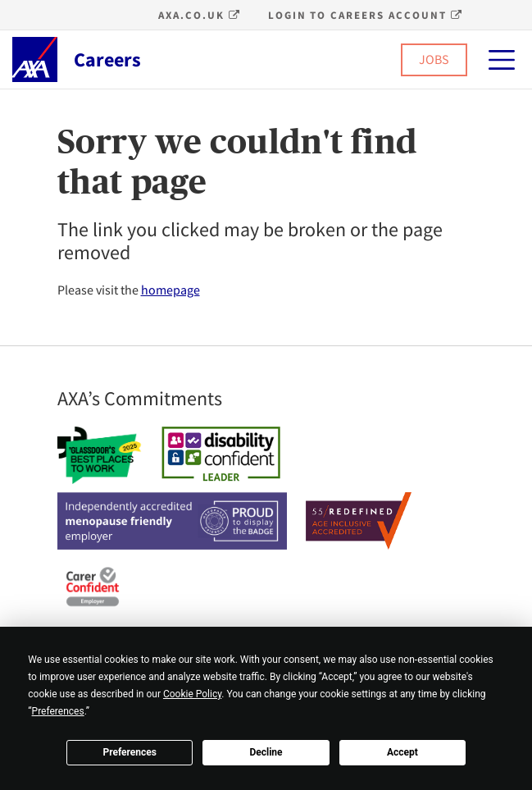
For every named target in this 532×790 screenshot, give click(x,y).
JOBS (434, 59)
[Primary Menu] (502, 60)
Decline (266, 752)
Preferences (130, 752)
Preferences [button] (58, 711)
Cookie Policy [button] (192, 694)
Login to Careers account (366, 15)
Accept (402, 752)
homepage (171, 290)
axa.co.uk (199, 15)
